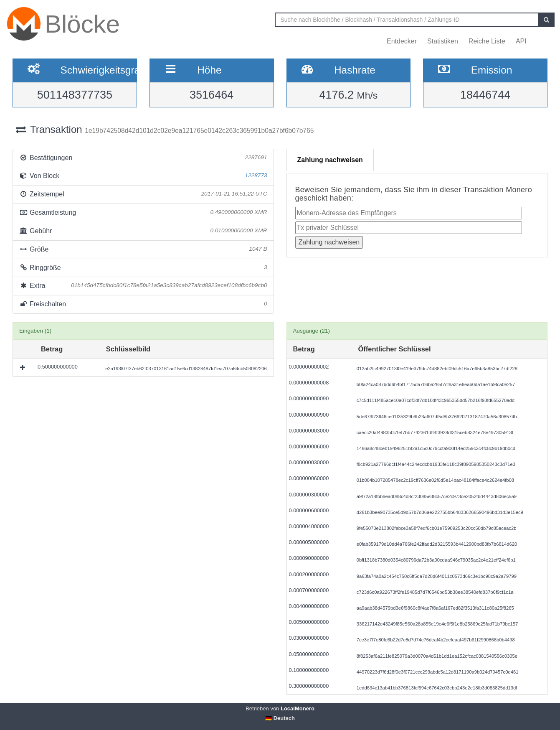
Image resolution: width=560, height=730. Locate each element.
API (521, 41)
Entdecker (402, 41)
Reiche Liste (487, 41)
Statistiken (443, 41)
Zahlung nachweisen (330, 160)
